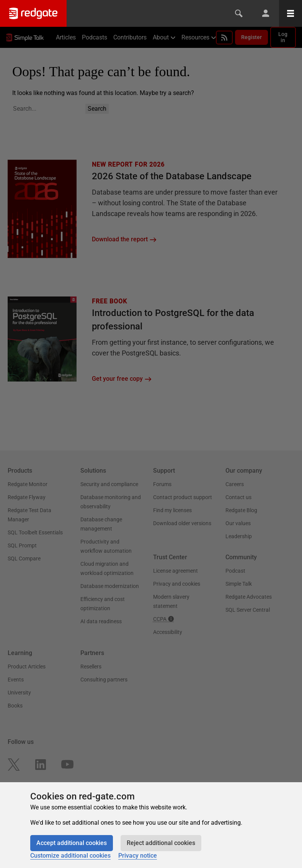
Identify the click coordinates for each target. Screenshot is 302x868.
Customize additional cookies (70, 856)
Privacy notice (138, 856)
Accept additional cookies (72, 843)
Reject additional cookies (161, 843)
